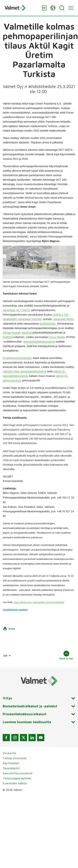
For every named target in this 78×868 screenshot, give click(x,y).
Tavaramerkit (11, 768)
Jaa (7, 655)
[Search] (62, 8)
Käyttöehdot (11, 763)
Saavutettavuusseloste (18, 773)
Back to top (66, 655)
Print (9, 629)
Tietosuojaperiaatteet (17, 778)
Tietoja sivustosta (14, 758)
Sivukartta (9, 753)
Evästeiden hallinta (15, 783)
